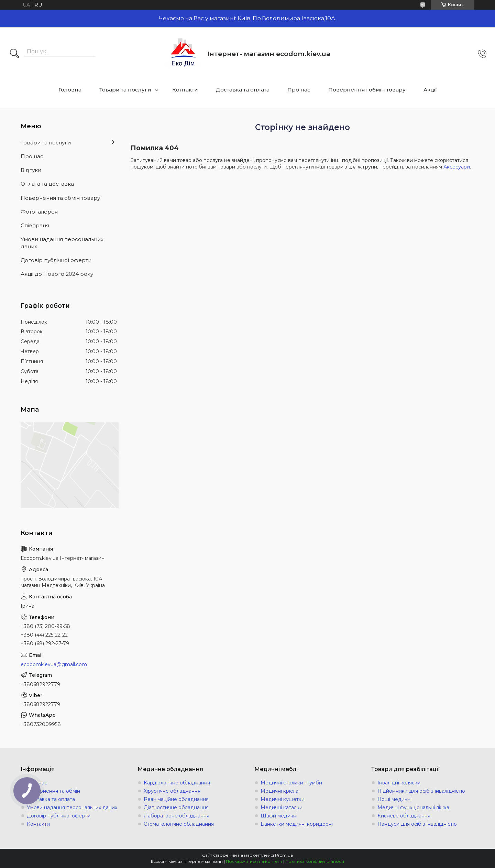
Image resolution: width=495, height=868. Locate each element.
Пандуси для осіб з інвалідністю (417, 824)
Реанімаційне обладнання (176, 799)
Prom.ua (284, 855)
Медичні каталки (282, 807)
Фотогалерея (39, 212)
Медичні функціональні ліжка (413, 807)
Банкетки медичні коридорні (297, 824)
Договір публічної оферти (56, 260)
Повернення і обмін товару (367, 90)
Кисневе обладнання (404, 816)
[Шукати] (14, 54)
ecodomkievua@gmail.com (54, 664)
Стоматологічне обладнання (179, 824)
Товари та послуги (125, 90)
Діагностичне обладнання (176, 807)
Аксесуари (457, 167)
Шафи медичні (279, 816)
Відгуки (31, 170)
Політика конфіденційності (315, 861)
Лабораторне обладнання (177, 816)
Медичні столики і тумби (291, 783)
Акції (430, 90)
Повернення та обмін (53, 791)
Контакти (185, 90)
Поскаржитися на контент (254, 861)
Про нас (299, 90)
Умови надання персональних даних (62, 243)
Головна (70, 90)
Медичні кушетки (283, 799)
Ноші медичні (394, 799)
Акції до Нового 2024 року (57, 274)
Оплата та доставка (47, 184)
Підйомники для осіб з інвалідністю (421, 791)
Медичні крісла (279, 791)
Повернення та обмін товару (60, 198)
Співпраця (35, 225)
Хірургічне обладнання (172, 791)
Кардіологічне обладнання (177, 783)
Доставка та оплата (243, 90)
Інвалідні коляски (399, 783)
